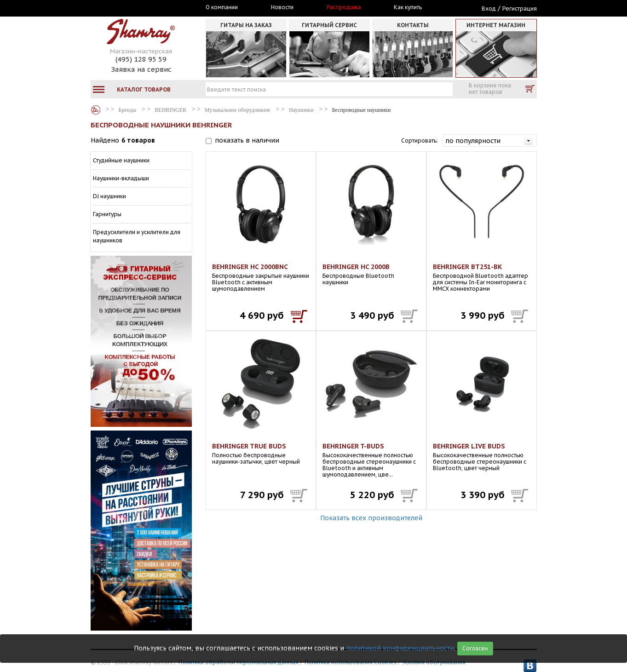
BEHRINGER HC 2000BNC (250, 267)
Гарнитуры (107, 214)
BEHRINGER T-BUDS (353, 446)
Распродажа (344, 7)
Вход (489, 9)
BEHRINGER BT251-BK (467, 267)
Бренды (96, 110)
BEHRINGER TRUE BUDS (249, 446)
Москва (133, 8)
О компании (222, 7)
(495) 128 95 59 (141, 59)
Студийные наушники (121, 160)
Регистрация (520, 9)
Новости (282, 7)
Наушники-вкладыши (121, 178)
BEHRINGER (170, 110)
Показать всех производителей (371, 518)
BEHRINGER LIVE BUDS (469, 446)
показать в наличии (247, 140)
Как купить (408, 7)
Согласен (475, 648)
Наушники (301, 110)
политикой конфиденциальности (400, 648)
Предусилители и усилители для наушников (137, 236)
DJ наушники (109, 196)
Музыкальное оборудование (238, 110)
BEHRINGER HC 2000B (356, 267)
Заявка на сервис (141, 69)
